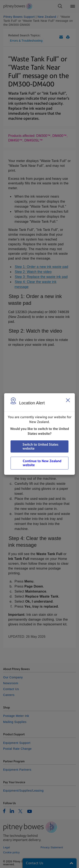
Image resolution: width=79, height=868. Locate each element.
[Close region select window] (68, 400)
